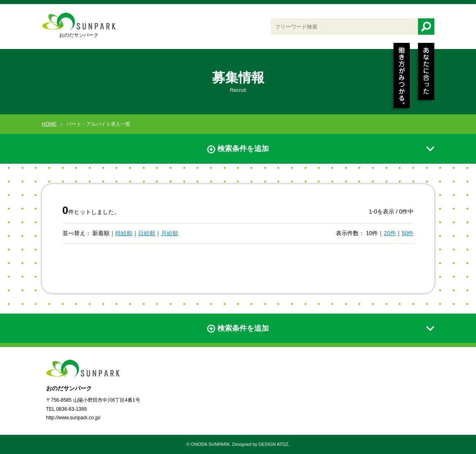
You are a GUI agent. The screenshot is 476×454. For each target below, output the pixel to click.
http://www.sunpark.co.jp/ (73, 418)
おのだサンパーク (79, 25)
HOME (49, 124)
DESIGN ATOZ (274, 444)
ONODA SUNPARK (210, 444)
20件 (390, 233)
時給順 (124, 233)
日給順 (147, 233)
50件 (408, 233)
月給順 (170, 233)
